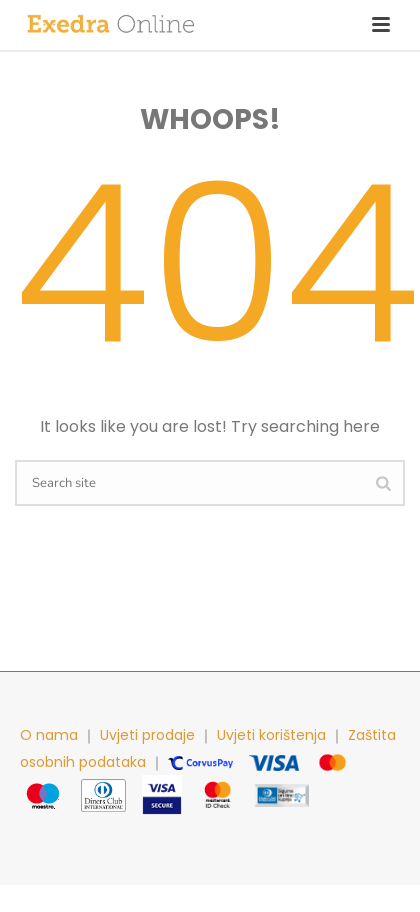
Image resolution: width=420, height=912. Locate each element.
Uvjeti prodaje (147, 735)
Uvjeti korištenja (271, 735)
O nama (49, 735)
